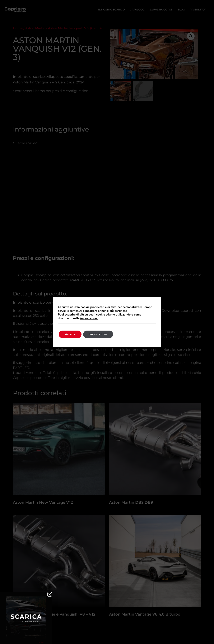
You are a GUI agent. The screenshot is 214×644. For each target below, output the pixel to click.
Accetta (70, 334)
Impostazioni (98, 334)
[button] (50, 594)
